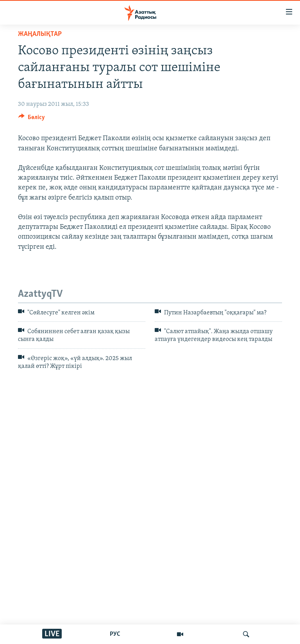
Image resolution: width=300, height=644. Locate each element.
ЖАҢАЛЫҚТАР (40, 34)
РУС (115, 634)
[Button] (32, 119)
